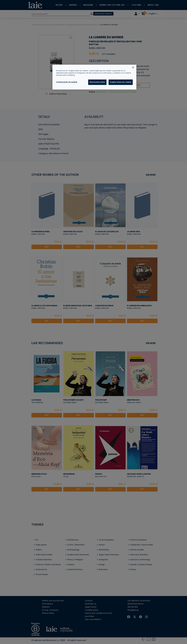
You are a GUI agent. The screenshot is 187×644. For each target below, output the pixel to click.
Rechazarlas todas (97, 82)
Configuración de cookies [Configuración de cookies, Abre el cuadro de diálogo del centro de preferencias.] (67, 82)
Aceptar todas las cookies (121, 82)
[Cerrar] (133, 68)
